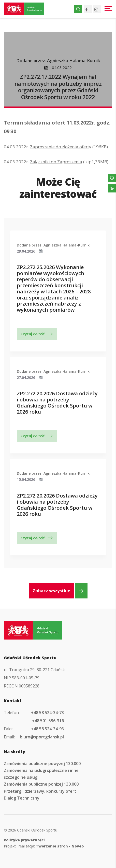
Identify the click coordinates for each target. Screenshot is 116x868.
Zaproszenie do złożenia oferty (61, 147)
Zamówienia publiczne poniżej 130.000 (41, 784)
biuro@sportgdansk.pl (42, 737)
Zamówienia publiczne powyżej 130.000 (42, 764)
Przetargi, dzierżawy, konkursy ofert (40, 791)
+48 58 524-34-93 (47, 729)
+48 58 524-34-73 (47, 713)
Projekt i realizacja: (44, 846)
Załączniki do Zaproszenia (56, 162)
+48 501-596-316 (48, 721)
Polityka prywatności (24, 840)
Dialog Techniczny (22, 798)
